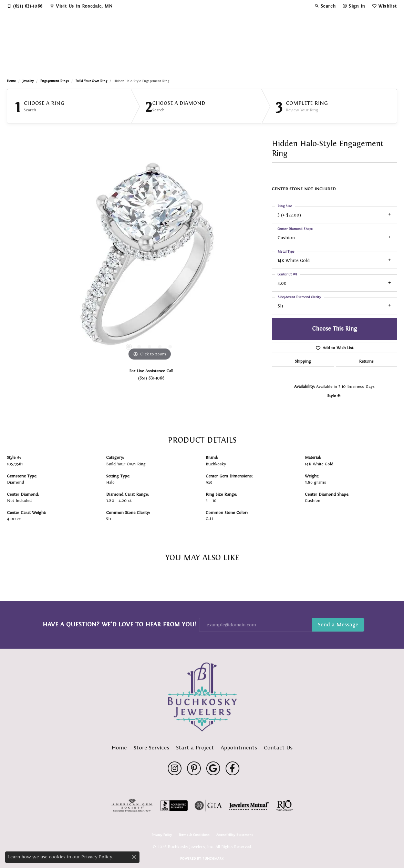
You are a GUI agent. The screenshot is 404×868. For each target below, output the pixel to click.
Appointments (239, 748)
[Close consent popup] (134, 857)
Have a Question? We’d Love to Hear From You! (120, 624)
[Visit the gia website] (208, 806)
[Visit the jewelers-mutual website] (249, 806)
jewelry (28, 81)
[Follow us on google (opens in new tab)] (213, 768)
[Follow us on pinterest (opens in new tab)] (194, 768)
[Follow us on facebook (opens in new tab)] (232, 768)
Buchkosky (216, 464)
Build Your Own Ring (91, 81)
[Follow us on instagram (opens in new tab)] (175, 768)
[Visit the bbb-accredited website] (174, 806)
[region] (149, 259)
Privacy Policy (162, 835)
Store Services (151, 748)
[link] (25, 6)
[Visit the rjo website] (284, 806)
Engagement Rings (55, 81)
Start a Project (195, 748)
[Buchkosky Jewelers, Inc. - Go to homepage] (202, 697)
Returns (366, 361)
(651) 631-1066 (151, 378)
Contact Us (278, 748)
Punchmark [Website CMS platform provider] (213, 859)
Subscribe (338, 625)
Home (11, 81)
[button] (325, 6)
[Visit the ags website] (132, 806)
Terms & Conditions (194, 835)
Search (30, 110)
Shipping (303, 361)
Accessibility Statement (235, 835)
